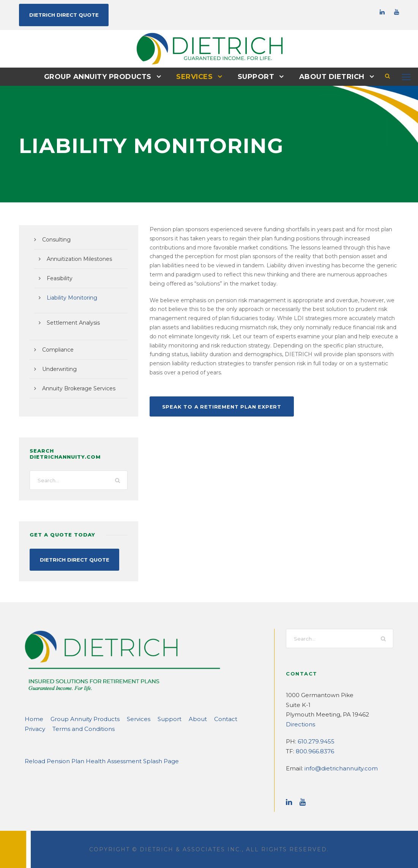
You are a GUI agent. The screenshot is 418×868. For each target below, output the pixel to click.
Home (32, 718)
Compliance (56, 349)
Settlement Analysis (70, 322)
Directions (299, 724)
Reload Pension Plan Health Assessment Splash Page (93, 760)
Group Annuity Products (101, 76)
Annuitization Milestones (75, 259)
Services (195, 76)
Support (255, 76)
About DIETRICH (327, 76)
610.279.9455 (315, 741)
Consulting (55, 239)
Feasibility (58, 278)
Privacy (229, 718)
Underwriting (57, 369)
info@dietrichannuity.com (335, 768)
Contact (203, 718)
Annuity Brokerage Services (75, 388)
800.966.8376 (314, 750)
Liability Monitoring (69, 297)
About (178, 718)
